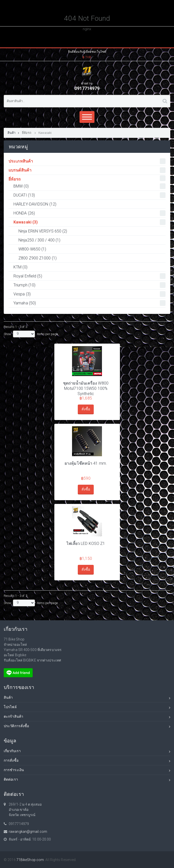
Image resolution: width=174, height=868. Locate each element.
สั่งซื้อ (86, 409)
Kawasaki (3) (89, 222)
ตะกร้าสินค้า (87, 717)
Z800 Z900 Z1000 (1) (38, 258)
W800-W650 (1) (32, 249)
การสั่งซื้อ (87, 761)
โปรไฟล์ (87, 708)
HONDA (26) (89, 213)
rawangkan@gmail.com (28, 832)
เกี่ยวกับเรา (87, 752)
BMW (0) (89, 186)
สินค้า (13, 133)
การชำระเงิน (87, 771)
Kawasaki (45, 133)
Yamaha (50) (89, 303)
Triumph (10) (89, 285)
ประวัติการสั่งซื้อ (87, 727)
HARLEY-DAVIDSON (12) (35, 204)
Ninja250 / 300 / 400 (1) (39, 240)
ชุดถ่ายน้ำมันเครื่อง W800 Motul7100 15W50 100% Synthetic (86, 388)
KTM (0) (20, 267)
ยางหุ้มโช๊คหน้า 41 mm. (86, 463)
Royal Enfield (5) (89, 276)
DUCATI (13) (89, 195)
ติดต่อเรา (87, 780)
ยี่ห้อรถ (27, 133)
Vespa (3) (89, 294)
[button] (87, 54)
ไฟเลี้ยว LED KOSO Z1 (86, 543)
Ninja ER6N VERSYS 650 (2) (43, 231)
